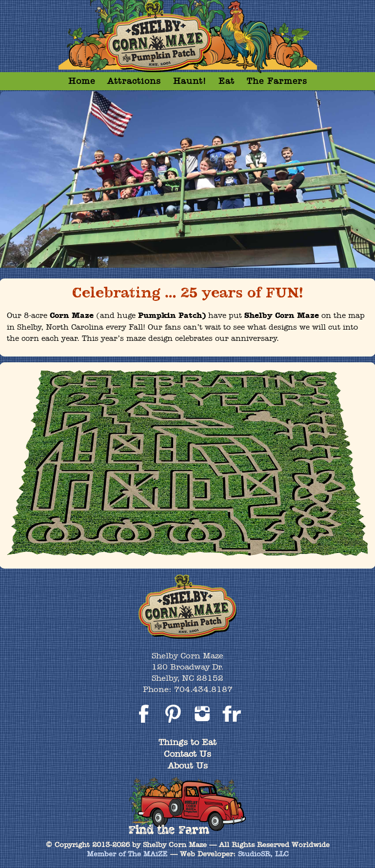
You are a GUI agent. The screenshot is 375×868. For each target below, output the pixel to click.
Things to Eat (187, 742)
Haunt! (190, 81)
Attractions (134, 81)
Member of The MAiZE (127, 854)
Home (82, 81)
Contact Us (187, 754)
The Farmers (277, 81)
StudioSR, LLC (263, 854)
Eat (227, 81)
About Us (188, 765)
